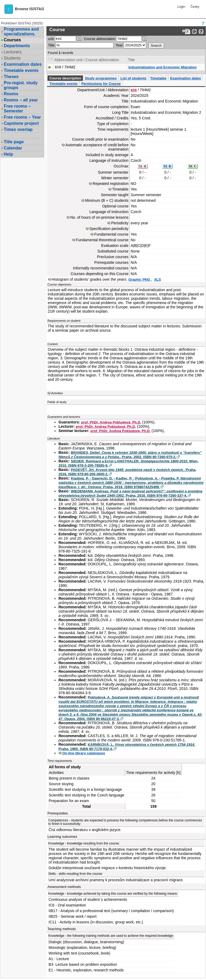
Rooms (11, 94)
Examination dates (23, 64)
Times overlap (18, 129)
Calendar (13, 148)
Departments (17, 46)
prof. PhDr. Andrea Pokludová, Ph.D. (111, 422)
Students (12, 58)
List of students (133, 78)
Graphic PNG (140, 279)
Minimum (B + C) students (107, 200)
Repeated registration (111, 184)
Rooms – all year (21, 100)
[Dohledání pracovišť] (79, 39)
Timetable (158, 78)
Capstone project (21, 123)
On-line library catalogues (84, 753)
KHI (134, 90)
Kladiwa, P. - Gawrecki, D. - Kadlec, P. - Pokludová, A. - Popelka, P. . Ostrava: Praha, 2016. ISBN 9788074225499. (131, 483)
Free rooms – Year (22, 117)
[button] (9, 9)
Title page (14, 142)
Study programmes (101, 78)
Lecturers (13, 52)
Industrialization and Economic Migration (163, 67)
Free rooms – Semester (17, 109)
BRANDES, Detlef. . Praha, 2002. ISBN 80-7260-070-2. (130, 455)
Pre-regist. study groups (21, 85)
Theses (11, 77)
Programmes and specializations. (21, 32)
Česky (195, 7)
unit (51, 39)
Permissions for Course (101, 84)
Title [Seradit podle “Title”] (131, 60)
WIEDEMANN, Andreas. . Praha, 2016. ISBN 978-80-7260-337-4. (130, 493)
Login (181, 7)
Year (119, 45)
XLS (158, 279)
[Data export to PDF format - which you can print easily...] (186, 32)
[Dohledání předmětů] (145, 39)
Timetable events (21, 70)
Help (8, 154)
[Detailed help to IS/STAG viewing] (201, 32)
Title (51, 45)
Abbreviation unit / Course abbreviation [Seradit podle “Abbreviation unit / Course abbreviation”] (87, 60)
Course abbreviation (100, 39)
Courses (12, 40)
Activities (57, 393)
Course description (65, 78)
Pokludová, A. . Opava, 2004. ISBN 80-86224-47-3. (130, 708)
